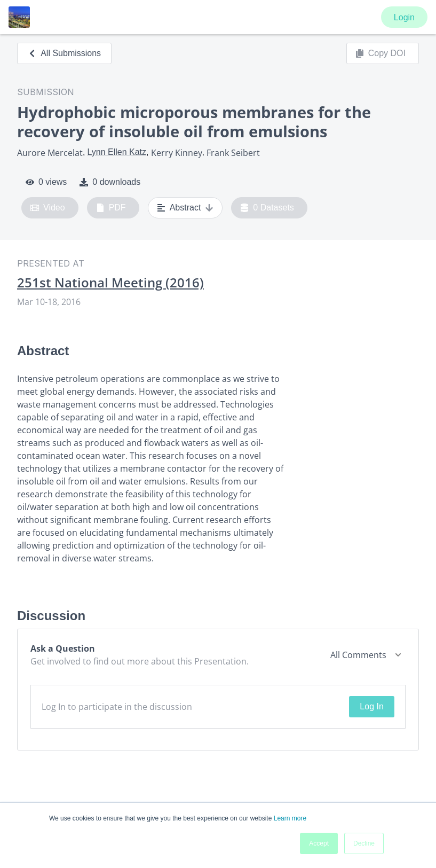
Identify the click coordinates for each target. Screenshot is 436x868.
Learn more (290, 818)
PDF (111, 208)
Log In (371, 706)
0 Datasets (267, 208)
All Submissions (64, 53)
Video (48, 208)
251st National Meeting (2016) (110, 283)
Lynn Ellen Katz (117, 152)
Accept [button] (319, 843)
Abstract (185, 208)
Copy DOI (380, 53)
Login (404, 17)
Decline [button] (364, 843)
